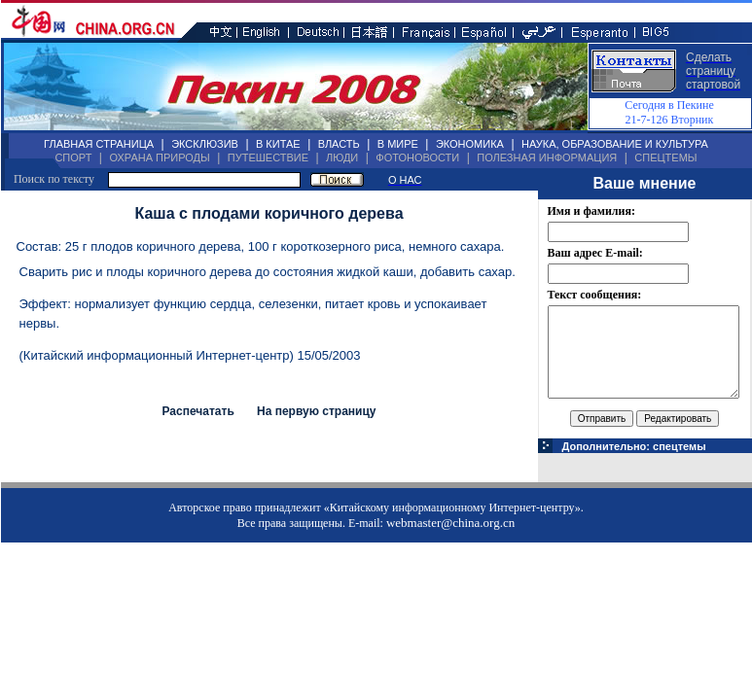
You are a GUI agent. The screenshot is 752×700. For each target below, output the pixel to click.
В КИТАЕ (278, 144)
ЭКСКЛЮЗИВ (205, 144)
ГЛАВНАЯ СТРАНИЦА (99, 144)
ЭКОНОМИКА (470, 144)
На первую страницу (317, 411)
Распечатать (197, 411)
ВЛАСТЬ (339, 144)
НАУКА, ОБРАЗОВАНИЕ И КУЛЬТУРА (615, 144)
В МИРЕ (398, 144)
